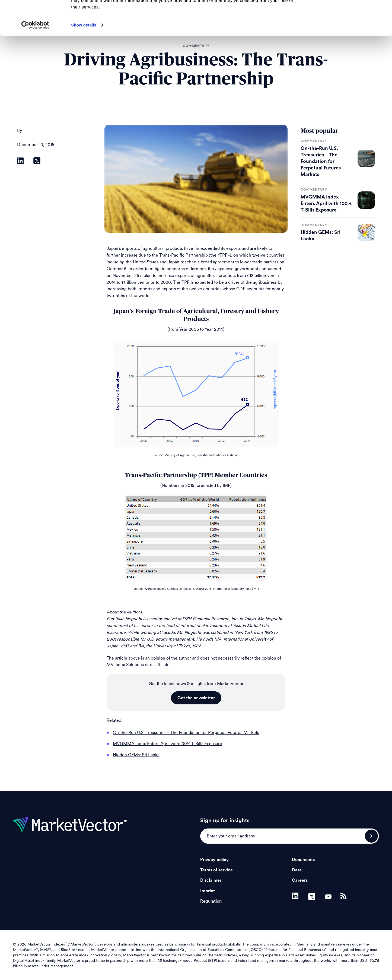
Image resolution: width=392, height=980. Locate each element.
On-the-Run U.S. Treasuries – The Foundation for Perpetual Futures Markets (321, 161)
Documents (303, 860)
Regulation (211, 901)
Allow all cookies (347, 13)
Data (297, 870)
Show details (84, 57)
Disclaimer (211, 880)
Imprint (208, 891)
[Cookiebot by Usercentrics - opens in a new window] (35, 57)
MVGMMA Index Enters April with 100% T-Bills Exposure (326, 203)
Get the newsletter (196, 698)
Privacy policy (214, 860)
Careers (300, 880)
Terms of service (216, 870)
